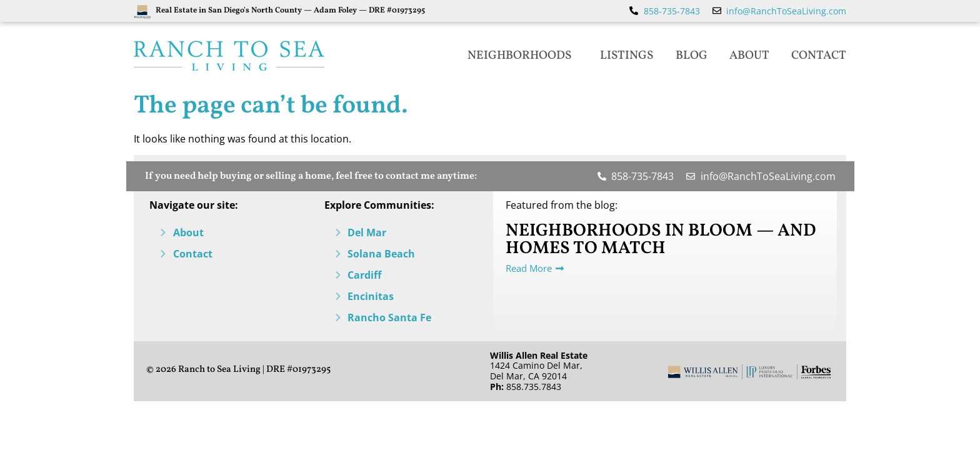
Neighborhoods (523, 56)
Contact (819, 56)
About (749, 56)
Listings (627, 56)
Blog (692, 56)
